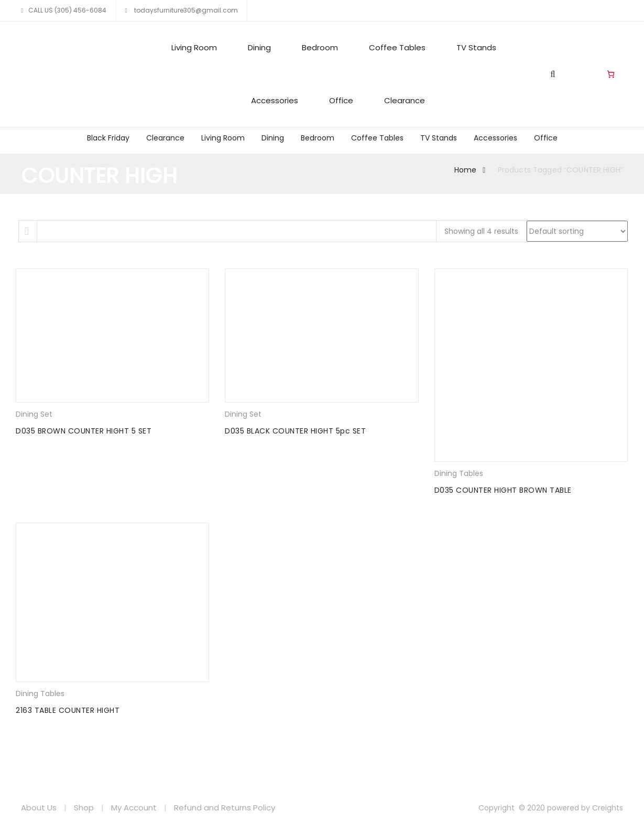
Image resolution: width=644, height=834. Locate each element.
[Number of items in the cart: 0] (611, 74)
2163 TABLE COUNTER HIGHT (68, 710)
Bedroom (320, 47)
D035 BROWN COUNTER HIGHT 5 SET (84, 431)
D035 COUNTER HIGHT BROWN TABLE (503, 490)
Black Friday (108, 138)
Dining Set (34, 414)
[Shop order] (577, 231)
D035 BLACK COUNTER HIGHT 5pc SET (295, 431)
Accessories (275, 100)
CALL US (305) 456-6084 (67, 10)
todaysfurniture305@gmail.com (185, 10)
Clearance (405, 100)
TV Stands (476, 47)
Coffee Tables (397, 47)
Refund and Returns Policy (225, 808)
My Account (134, 808)
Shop (84, 808)
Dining (259, 47)
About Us (39, 808)
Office (341, 100)
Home (466, 170)
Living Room (194, 47)
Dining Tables (459, 473)
